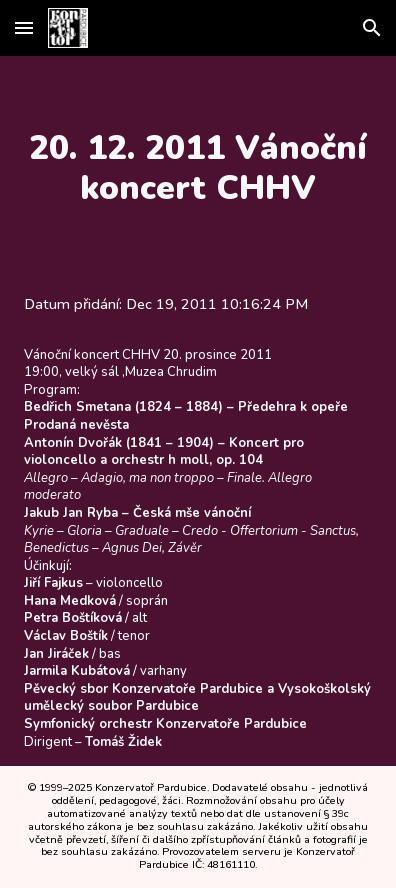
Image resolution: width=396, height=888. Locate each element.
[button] (24, 27)
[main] (198, 168)
